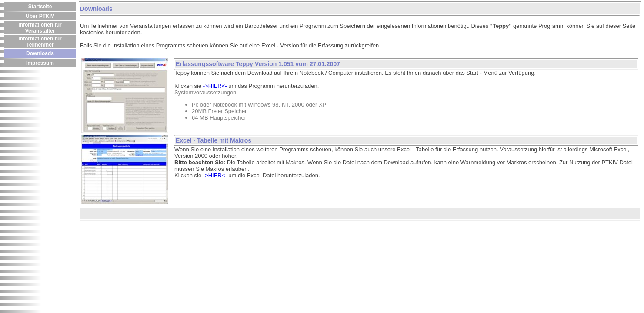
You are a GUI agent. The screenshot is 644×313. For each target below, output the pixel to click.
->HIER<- (215, 86)
